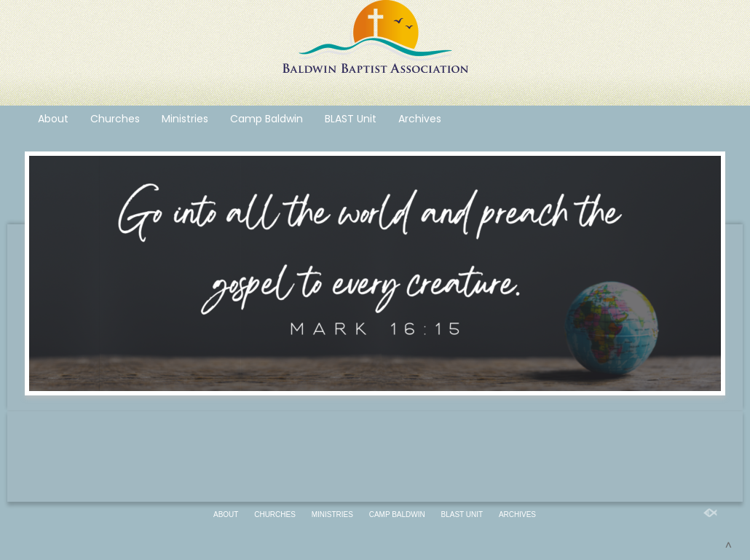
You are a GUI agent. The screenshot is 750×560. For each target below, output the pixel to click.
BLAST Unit (351, 119)
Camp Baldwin (267, 119)
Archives (420, 119)
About (53, 119)
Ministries (185, 119)
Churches (115, 119)
